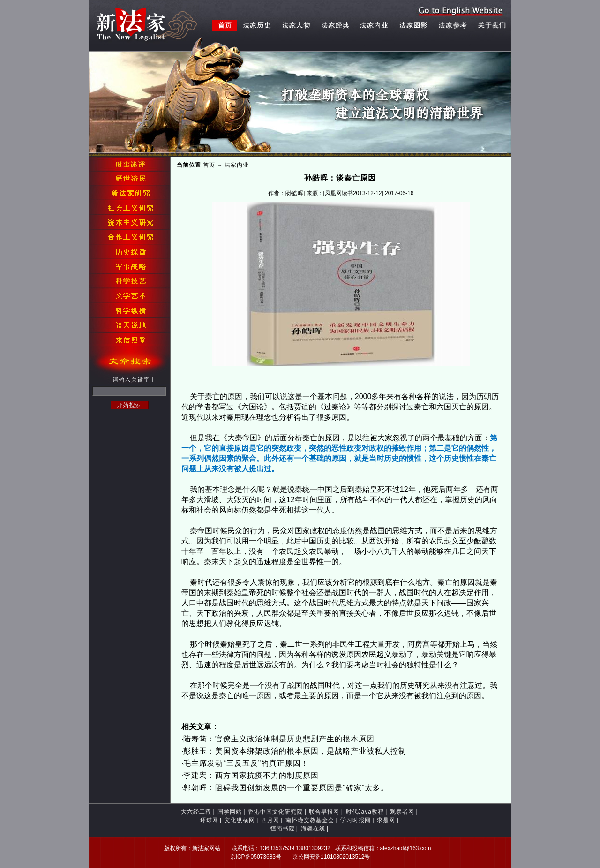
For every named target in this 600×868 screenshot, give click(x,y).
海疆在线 (313, 829)
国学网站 (230, 812)
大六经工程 (196, 812)
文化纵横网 (240, 820)
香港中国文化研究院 (275, 812)
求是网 (386, 820)
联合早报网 (324, 812)
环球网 (209, 820)
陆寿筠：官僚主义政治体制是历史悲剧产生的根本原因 (279, 739)
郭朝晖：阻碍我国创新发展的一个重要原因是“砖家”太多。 (286, 788)
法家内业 (237, 165)
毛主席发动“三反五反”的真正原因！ (246, 763)
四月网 (270, 820)
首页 (209, 165)
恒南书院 (283, 829)
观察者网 (402, 812)
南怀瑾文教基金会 (310, 820)
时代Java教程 (365, 812)
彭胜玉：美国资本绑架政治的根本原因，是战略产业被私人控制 (295, 751)
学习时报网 (356, 820)
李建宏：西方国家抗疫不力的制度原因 (251, 775)
